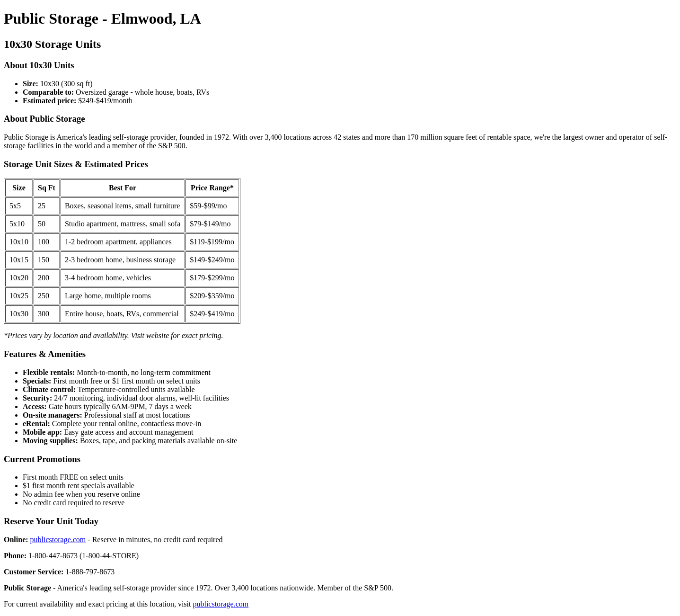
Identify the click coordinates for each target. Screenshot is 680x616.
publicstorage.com (58, 540)
